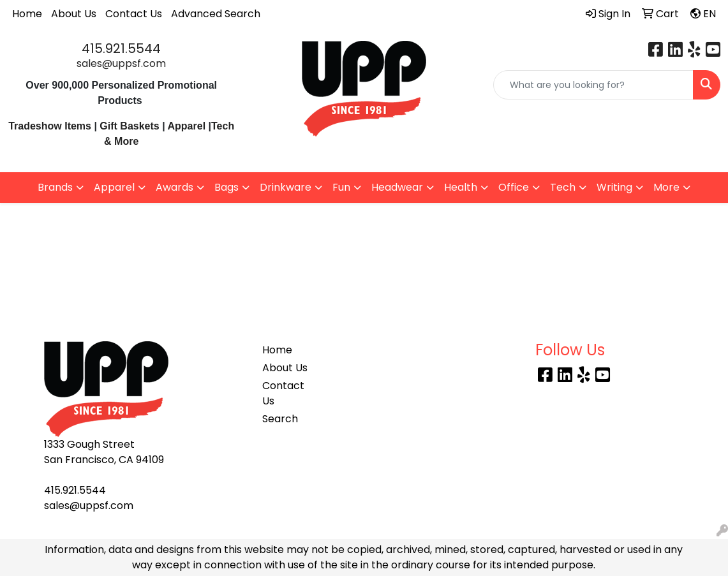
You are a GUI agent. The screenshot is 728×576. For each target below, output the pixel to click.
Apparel (188, 126)
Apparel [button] (114, 187)
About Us (74, 14)
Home (27, 14)
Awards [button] (175, 187)
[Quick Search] (593, 85)
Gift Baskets (129, 126)
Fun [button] (341, 187)
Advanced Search (216, 14)
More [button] (666, 187)
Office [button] (514, 187)
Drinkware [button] (286, 187)
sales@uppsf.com (121, 63)
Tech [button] (563, 187)
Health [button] (461, 187)
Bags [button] (227, 187)
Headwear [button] (397, 187)
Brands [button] (55, 187)
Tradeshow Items (50, 126)
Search (280, 419)
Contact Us (134, 14)
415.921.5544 (121, 48)
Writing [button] (614, 187)
